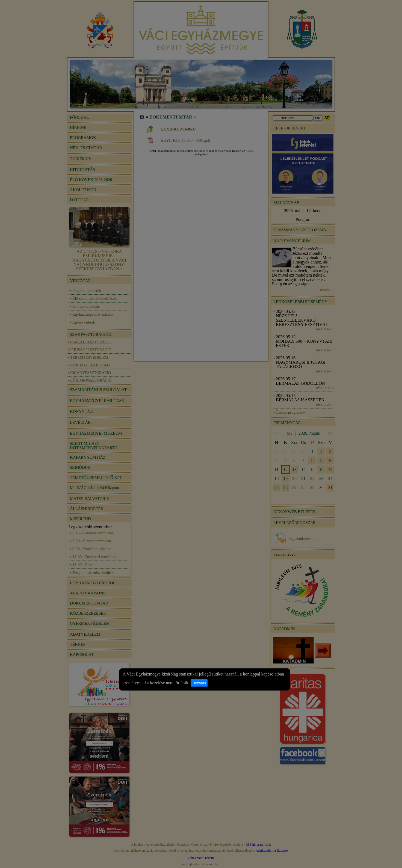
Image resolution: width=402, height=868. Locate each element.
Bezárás (199, 683)
